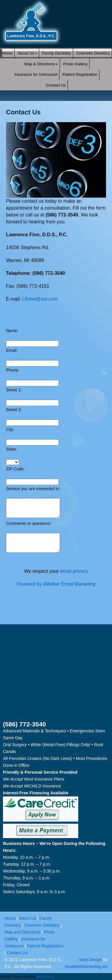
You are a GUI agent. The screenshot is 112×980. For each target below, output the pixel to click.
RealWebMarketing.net (86, 967)
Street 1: (14, 390)
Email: (12, 350)
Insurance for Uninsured (36, 74)
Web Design (90, 960)
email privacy (74, 571)
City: (10, 429)
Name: (12, 331)
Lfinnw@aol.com (40, 299)
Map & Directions (41, 64)
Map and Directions (23, 932)
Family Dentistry (57, 53)
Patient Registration (80, 74)
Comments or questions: (29, 523)
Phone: (13, 370)
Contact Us (56, 85)
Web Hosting (45, 977)
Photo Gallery (75, 64)
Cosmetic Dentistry (93, 53)
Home (7, 53)
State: (11, 449)
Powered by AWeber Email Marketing (56, 584)
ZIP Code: (15, 469)
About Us (27, 53)
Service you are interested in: (33, 489)
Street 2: (14, 410)
